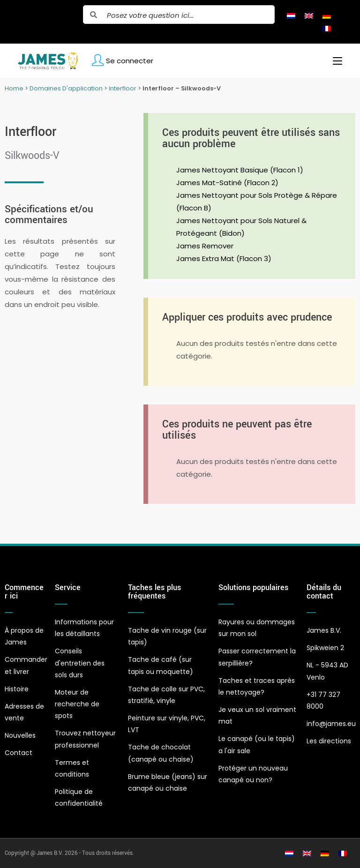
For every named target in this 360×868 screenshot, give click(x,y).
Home (14, 88)
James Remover (205, 246)
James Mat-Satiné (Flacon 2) (227, 183)
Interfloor (123, 88)
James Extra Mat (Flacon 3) (224, 258)
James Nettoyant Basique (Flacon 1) (240, 170)
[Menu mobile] (334, 61)
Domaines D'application (66, 88)
